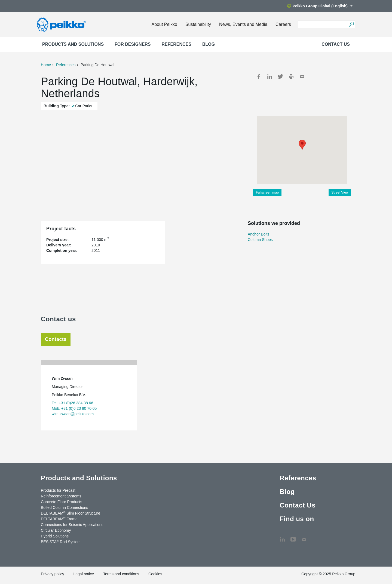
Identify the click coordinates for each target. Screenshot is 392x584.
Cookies (155, 574)
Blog (209, 44)
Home (46, 65)
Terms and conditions (121, 574)
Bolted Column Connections (65, 507)
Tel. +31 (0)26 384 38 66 (72, 403)
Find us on (297, 519)
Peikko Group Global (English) (320, 6)
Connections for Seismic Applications (72, 525)
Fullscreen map (267, 192)
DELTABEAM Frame (59, 519)
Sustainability (198, 24)
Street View (340, 192)
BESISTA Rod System (61, 542)
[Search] (351, 24)
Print (291, 77)
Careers (283, 24)
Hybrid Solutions (55, 536)
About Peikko (164, 24)
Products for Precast (58, 490)
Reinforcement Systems (61, 496)
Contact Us (336, 44)
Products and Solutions (73, 44)
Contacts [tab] (56, 339)
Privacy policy (53, 574)
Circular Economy (56, 530)
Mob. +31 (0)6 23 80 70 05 (74, 408)
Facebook (259, 77)
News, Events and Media (243, 24)
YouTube (293, 537)
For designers (133, 44)
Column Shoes (260, 240)
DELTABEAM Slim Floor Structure (71, 513)
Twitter (280, 77)
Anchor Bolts (258, 234)
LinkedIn (269, 77)
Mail (302, 77)
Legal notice (84, 574)
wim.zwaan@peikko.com (73, 414)
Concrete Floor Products (62, 502)
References (177, 44)
